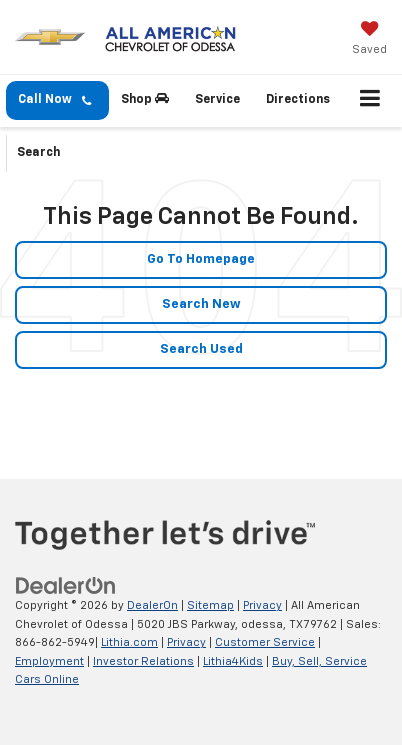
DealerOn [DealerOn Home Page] (152, 605)
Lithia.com (129, 642)
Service (217, 100)
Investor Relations (143, 661)
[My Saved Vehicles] (369, 40)
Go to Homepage (201, 259)
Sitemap (210, 605)
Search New (201, 304)
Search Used (201, 349)
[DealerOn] (66, 586)
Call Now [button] (54, 100)
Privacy (262, 605)
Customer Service (265, 642)
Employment (49, 661)
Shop (145, 99)
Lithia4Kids (233, 661)
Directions (298, 100)
